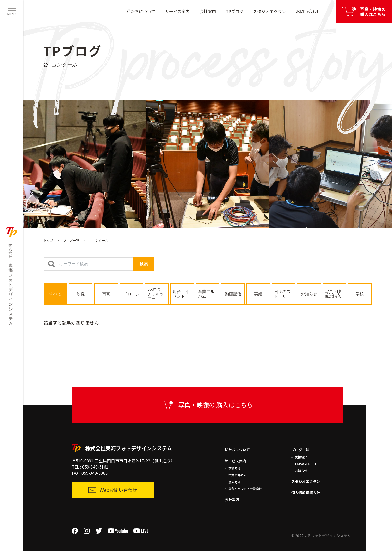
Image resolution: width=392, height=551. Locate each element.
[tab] (55, 294)
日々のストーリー (307, 464)
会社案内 (208, 11)
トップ (48, 240)
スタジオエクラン (270, 11)
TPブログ (235, 11)
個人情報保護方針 (306, 493)
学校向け (234, 468)
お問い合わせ (308, 11)
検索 (144, 264)
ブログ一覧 (71, 240)
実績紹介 (301, 457)
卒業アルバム (238, 475)
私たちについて (141, 11)
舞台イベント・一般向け (245, 489)
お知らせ (301, 470)
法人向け (234, 482)
